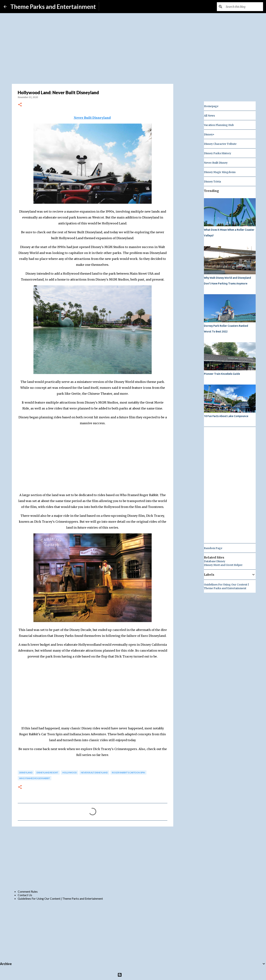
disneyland (26, 772)
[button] (20, 105)
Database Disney (215, 561)
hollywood (70, 772)
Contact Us (25, 895)
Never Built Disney (216, 163)
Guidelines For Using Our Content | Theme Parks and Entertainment (60, 898)
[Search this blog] (244, 7)
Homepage (211, 106)
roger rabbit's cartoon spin (128, 772)
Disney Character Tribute (220, 144)
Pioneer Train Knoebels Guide (222, 374)
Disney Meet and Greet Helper (223, 565)
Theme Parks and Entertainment (53, 7)
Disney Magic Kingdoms (220, 172)
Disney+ (209, 134)
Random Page (213, 548)
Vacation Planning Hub (219, 125)
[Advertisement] (93, 858)
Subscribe (108, 7)
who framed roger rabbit (35, 778)
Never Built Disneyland (94, 772)
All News (209, 116)
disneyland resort (47, 772)
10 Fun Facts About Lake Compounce (226, 416)
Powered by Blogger (133, 975)
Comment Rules (28, 891)
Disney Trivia (212, 182)
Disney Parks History (218, 153)
